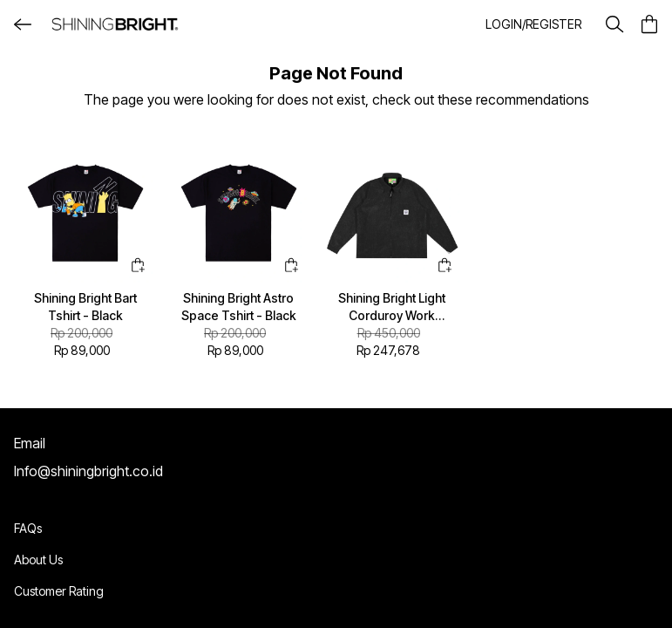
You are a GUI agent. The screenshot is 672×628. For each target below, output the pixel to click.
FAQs (28, 528)
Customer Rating (59, 591)
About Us (38, 560)
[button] (533, 24)
